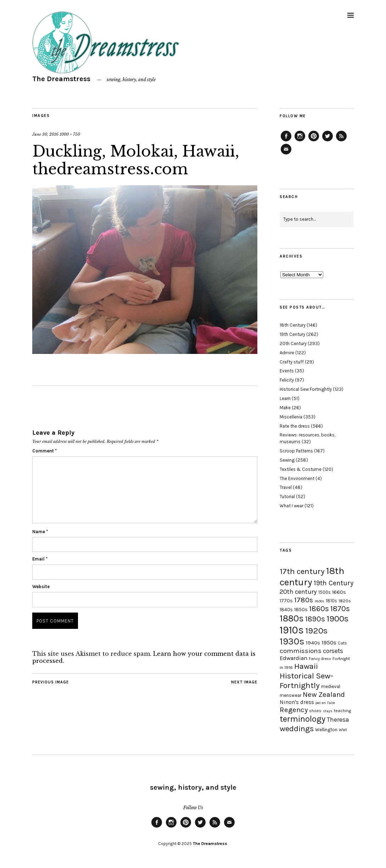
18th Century (293, 325)
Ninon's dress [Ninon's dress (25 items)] (297, 702)
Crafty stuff (292, 362)
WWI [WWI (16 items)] (343, 730)
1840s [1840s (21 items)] (286, 609)
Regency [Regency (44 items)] (294, 710)
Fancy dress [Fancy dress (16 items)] (320, 659)
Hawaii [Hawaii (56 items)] (306, 666)
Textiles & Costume (301, 469)
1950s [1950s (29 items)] (329, 642)
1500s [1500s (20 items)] (325, 592)
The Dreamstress (61, 79)
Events (287, 371)
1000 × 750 (70, 134)
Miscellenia (291, 417)
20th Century (293, 343)
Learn (285, 398)
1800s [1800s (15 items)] (319, 601)
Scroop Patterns (296, 451)
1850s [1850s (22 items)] (301, 610)
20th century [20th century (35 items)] (298, 592)
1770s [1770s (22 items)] (286, 601)
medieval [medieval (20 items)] (331, 686)
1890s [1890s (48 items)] (315, 619)
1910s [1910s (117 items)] (292, 630)
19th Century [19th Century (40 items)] (334, 583)
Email (40, 559)
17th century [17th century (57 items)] (302, 571)
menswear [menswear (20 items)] (290, 695)
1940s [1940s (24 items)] (313, 643)
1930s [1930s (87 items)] (292, 641)
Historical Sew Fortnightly (306, 389)
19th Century (292, 334)
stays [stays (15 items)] (328, 711)
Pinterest (314, 141)
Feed (341, 141)
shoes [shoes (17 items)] (315, 711)
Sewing (287, 460)
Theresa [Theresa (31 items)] (338, 720)
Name (40, 532)
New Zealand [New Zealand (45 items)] (324, 694)
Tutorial (287, 497)
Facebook (286, 141)
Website (41, 587)
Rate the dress (295, 426)
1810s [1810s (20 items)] (331, 601)
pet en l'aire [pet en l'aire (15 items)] (325, 703)
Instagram (300, 141)
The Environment (297, 478)
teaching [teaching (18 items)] (342, 711)
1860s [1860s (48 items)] (319, 609)
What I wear (292, 506)
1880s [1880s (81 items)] (292, 618)
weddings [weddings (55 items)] (297, 729)
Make (285, 408)
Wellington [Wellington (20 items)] (326, 730)
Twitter (328, 141)
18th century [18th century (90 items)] (312, 576)
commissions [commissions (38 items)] (301, 651)
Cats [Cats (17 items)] (342, 643)
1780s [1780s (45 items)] (304, 600)
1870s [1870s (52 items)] (340, 608)
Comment (44, 451)
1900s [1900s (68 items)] (337, 619)
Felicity (287, 380)
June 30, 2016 (45, 134)
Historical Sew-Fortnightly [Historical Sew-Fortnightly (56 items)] (306, 681)
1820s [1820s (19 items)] (345, 601)
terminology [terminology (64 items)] (303, 719)
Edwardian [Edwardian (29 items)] (293, 658)
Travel (286, 487)
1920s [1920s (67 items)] (316, 631)
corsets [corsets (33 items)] (333, 651)
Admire (287, 353)
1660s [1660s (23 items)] (339, 592)
